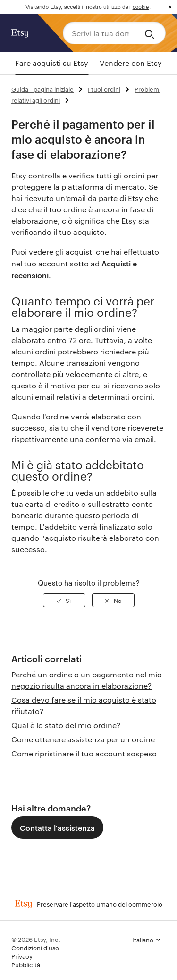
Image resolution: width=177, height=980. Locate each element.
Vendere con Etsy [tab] (131, 63)
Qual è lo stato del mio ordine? (66, 725)
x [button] (170, 7)
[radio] (64, 600)
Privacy (22, 956)
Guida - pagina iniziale (42, 89)
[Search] (151, 33)
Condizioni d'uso (35, 948)
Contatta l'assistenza (57, 827)
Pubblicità (26, 964)
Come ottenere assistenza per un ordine (83, 739)
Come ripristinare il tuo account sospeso (84, 753)
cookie (141, 7)
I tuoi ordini (104, 89)
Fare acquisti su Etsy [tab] (52, 63)
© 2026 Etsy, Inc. (36, 939)
